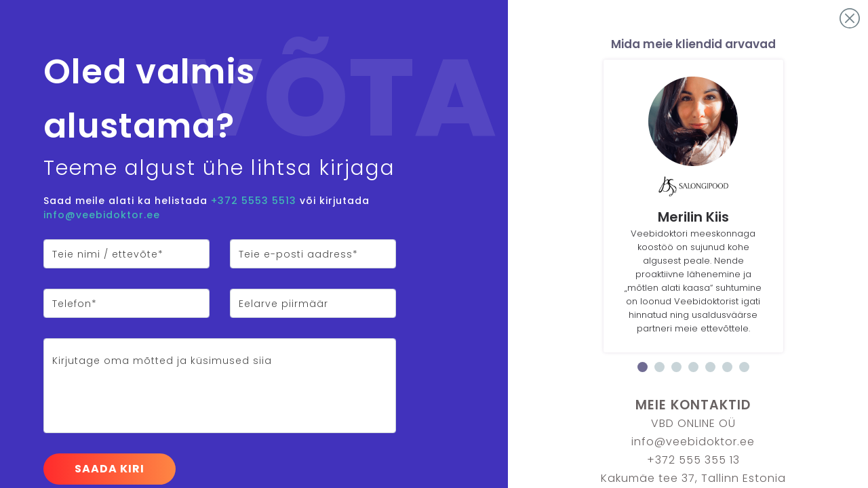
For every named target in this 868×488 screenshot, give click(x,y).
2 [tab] (659, 367)
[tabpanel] (693, 206)
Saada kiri (110, 469)
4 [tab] (693, 367)
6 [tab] (727, 367)
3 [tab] (676, 367)
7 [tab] (744, 367)
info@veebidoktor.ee (102, 215)
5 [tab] (710, 367)
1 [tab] (643, 367)
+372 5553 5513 (254, 201)
